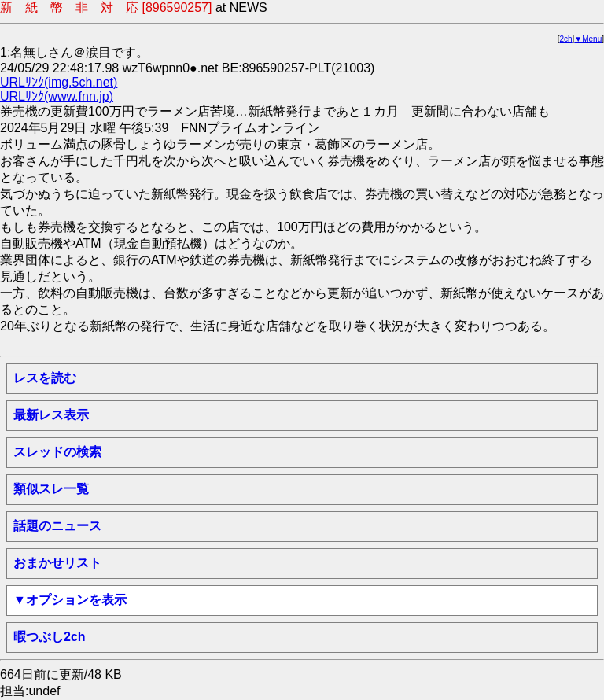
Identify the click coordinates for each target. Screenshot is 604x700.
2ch (566, 39)
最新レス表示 (51, 415)
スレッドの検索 (57, 452)
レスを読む (45, 378)
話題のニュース (57, 526)
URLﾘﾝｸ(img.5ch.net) (59, 82)
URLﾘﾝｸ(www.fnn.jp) (57, 96)
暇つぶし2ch (50, 637)
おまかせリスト (57, 563)
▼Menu (588, 39)
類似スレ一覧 (51, 489)
